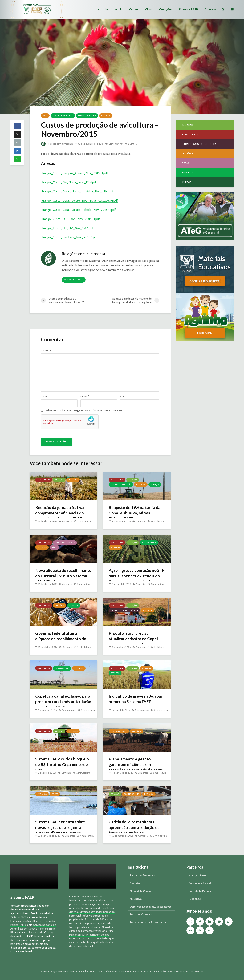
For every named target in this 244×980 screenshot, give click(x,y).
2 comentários (69, 710)
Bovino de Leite (132, 794)
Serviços (155, 484)
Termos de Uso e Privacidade (148, 922)
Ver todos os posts (74, 280)
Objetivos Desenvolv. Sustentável (150, 907)
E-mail (85, 396)
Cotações (166, 9)
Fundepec (194, 899)
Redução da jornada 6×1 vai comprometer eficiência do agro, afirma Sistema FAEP (61, 513)
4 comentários (142, 710)
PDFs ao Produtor (87, 116)
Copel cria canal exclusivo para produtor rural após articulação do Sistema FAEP (62, 702)
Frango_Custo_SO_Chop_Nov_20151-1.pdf (70, 219)
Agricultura (44, 480)
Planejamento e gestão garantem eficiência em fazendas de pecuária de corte (132, 768)
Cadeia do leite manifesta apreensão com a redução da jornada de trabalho (136, 828)
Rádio (55, 547)
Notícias (103, 9)
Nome (45, 396)
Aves (45, 116)
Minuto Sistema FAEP (65, 543)
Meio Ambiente (149, 543)
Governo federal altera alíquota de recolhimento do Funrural (62, 639)
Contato (210, 9)
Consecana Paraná (200, 883)
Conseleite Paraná (200, 891)
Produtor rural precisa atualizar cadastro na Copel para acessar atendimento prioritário (135, 642)
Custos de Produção (63, 116)
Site (122, 396)
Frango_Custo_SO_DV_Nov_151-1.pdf (67, 228)
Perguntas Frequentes (143, 875)
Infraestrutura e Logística (124, 610)
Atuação (59, 480)
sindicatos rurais (34, 932)
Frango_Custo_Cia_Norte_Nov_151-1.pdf (69, 182)
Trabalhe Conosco (141, 914)
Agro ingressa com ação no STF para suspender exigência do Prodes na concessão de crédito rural (134, 579)
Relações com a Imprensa (57, 144)
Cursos (134, 9)
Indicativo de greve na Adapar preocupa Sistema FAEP (133, 702)
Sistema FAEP (188, 9)
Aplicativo (136, 899)
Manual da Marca (140, 891)
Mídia (119, 9)
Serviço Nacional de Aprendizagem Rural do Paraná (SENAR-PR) (33, 929)
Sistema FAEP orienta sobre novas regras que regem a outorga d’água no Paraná (61, 828)
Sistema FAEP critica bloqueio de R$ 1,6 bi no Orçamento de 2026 (63, 765)
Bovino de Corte (119, 731)
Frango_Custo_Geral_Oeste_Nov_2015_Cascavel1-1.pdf (79, 201)
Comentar (114, 144)
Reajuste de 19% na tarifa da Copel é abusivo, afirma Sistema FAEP (136, 513)
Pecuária (106, 116)
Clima (149, 9)
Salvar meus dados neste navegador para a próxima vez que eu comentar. (84, 410)
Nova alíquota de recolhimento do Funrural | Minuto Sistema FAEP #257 (61, 576)
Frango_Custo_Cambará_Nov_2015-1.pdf (69, 237)
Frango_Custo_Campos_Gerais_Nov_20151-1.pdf (74, 173)
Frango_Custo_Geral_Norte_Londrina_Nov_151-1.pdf (77, 191)
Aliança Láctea (197, 875)
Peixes (55, 794)
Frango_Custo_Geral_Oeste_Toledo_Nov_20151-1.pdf (78, 210)
